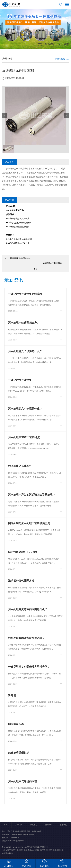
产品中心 (34, 825)
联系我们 (63, 825)
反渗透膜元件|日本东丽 (54, 263)
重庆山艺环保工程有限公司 (38, 847)
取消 (48, 58)
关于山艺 (19, 825)
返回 (36, 269)
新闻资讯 (49, 825)
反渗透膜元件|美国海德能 (18, 258)
